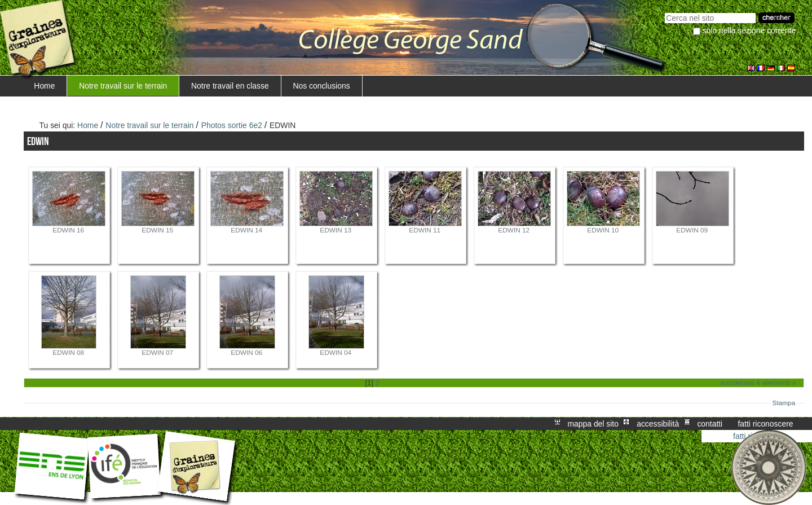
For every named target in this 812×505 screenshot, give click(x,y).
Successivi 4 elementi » (758, 383)
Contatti (710, 424)
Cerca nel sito (665, 12)
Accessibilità (658, 424)
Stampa (784, 403)
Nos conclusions (321, 86)
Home (44, 86)
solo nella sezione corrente (749, 30)
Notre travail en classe (230, 86)
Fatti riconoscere (765, 424)
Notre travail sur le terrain (123, 86)
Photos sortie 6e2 (232, 125)
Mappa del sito (593, 424)
